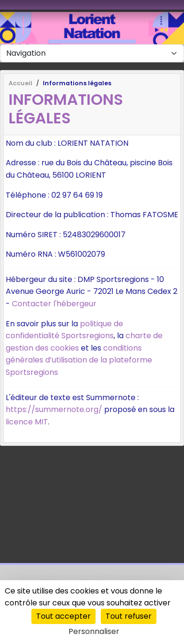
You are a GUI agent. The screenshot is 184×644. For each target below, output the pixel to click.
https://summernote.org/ (54, 409)
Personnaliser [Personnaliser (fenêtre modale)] (94, 631)
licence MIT (27, 422)
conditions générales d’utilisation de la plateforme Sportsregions (79, 360)
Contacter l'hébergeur (54, 304)
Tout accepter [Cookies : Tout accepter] (63, 616)
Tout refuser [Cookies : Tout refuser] (129, 616)
